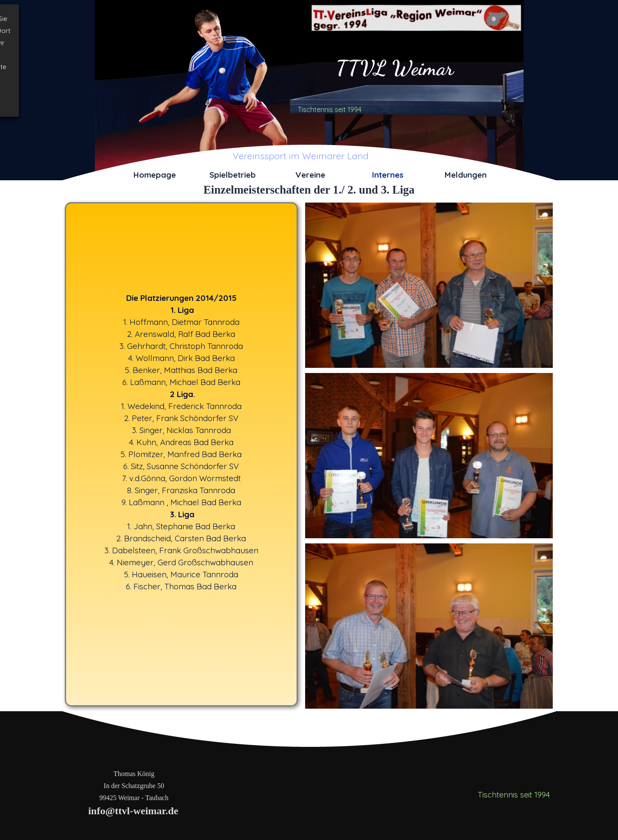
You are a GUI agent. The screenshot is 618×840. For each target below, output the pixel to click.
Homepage (155, 175)
